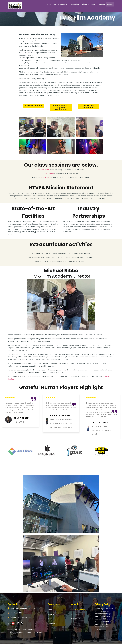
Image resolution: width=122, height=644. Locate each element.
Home (40, 4)
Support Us (76, 619)
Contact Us (76, 614)
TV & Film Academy (53, 4)
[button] (53, 4)
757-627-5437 (46, 178)
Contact (94, 4)
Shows (77, 4)
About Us (51, 614)
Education (67, 4)
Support (106, 4)
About (86, 4)
